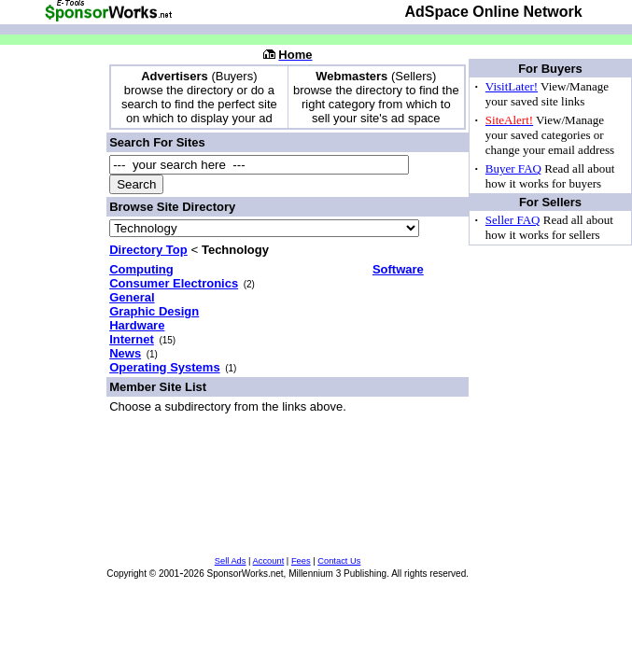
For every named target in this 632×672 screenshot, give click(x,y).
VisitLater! (512, 86)
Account (269, 561)
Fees (301, 561)
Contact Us (339, 561)
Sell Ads (231, 561)
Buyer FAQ (513, 168)
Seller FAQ (513, 220)
